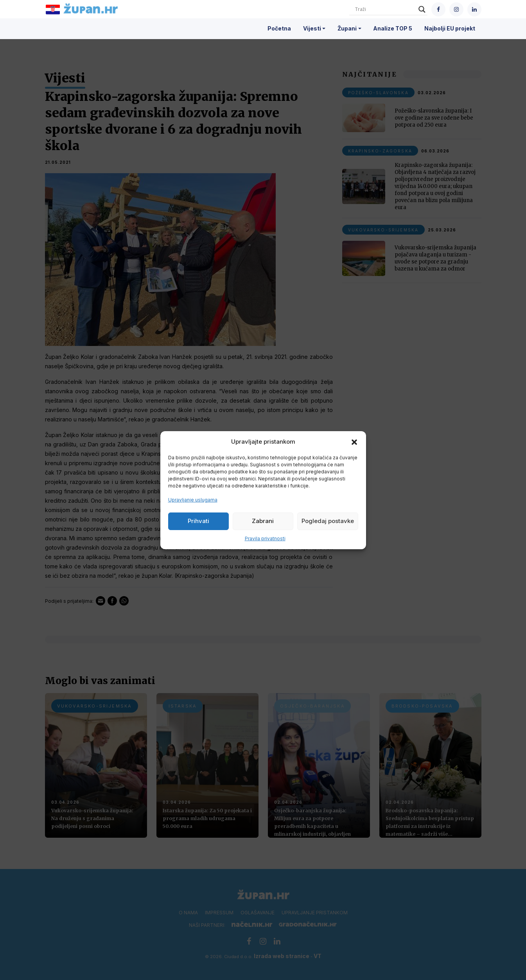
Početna (279, 28)
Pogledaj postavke (328, 521)
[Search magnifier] (422, 9)
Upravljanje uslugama (193, 500)
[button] (354, 442)
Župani (347, 28)
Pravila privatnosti (265, 538)
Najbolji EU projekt (450, 28)
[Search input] (385, 9)
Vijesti (312, 28)
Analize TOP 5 (393, 28)
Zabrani (263, 521)
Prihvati (198, 521)
